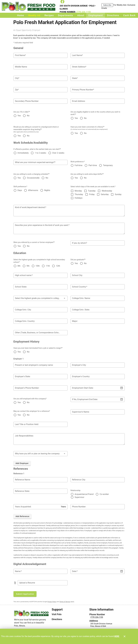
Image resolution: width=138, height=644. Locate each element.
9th (28, 266)
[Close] (125, 636)
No (28, 116)
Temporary (108, 165)
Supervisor (79, 497)
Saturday (105, 194)
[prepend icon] (15, 583)
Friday (92, 194)
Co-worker (104, 494)
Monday (78, 191)
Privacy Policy (52, 602)
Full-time (79, 165)
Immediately (23, 153)
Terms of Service (65, 602)
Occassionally (33, 178)
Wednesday (107, 191)
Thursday (79, 194)
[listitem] (57, 615)
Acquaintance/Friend (84, 494)
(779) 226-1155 (83, 12)
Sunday (118, 194)
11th (48, 266)
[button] (41, 298)
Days (20, 190)
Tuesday (92, 191)
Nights (47, 190)
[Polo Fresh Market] (29, 6)
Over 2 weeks (58, 153)
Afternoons (33, 190)
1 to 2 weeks (40, 153)
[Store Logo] (31, 613)
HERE (117, 636)
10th (38, 266)
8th (19, 266)
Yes (19, 116)
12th (58, 266)
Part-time (93, 165)
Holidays (79, 198)
